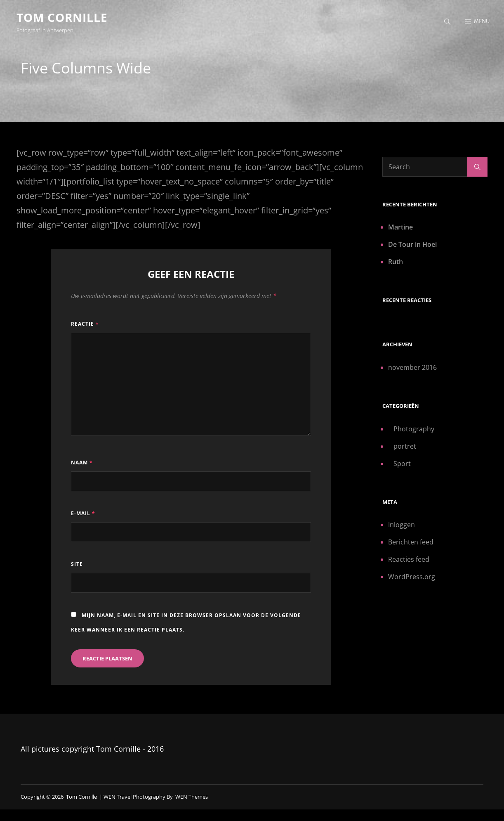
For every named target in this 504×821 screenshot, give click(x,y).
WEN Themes (192, 797)
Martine (400, 227)
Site (77, 564)
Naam (82, 463)
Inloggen (402, 525)
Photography (414, 429)
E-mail (83, 513)
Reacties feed (409, 559)
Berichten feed (411, 542)
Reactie (85, 324)
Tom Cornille (62, 17)
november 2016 (412, 367)
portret (405, 446)
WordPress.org (412, 577)
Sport (402, 464)
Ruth (396, 262)
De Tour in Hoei (412, 244)
